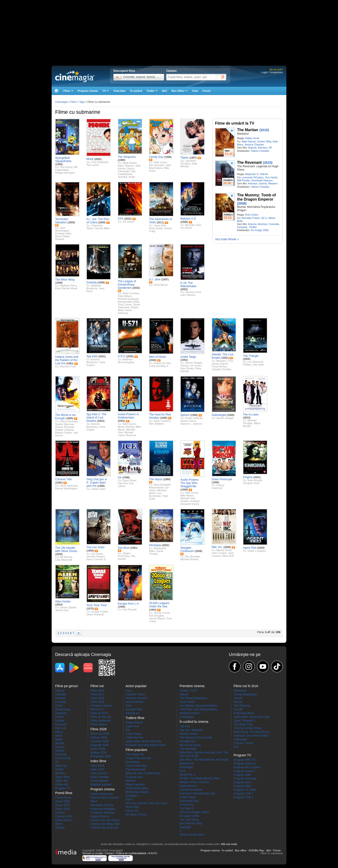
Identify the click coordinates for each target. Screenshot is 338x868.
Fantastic (242, 227)
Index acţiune (99, 773)
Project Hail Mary (136, 766)
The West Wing (65, 280)
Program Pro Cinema (247, 767)
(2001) (102, 356)
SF (270, 148)
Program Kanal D (244, 771)
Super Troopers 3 (244, 721)
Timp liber (119, 91)
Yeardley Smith (127, 177)
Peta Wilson (125, 296)
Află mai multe (229, 844)
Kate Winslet (189, 165)
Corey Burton (219, 366)
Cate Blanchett (64, 560)
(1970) (90, 609)
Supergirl (185, 827)
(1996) (101, 486)
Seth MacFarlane (160, 167)
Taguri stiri (62, 781)
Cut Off (238, 709)
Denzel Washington (66, 488)
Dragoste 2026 (100, 745)
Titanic (184, 158)
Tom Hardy (271, 177)
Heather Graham (190, 501)
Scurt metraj (63, 758)
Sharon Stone (188, 421)
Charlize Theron (136, 694)
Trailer (151, 160)
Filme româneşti (100, 721)
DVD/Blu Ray (256, 850)
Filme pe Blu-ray (101, 717)
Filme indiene (99, 724)
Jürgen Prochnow (124, 555)
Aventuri (263, 148)
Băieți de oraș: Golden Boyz (143, 773)
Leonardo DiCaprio (253, 177)
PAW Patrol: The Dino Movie (251, 732)
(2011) (160, 222)
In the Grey (186, 805)
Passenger (186, 767)
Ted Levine (93, 165)
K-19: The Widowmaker (188, 285)
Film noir (61, 728)
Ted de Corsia (162, 613)
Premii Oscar (63, 798)
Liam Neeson (188, 295)
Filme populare (136, 750)
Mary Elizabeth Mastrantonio (160, 486)
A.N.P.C (153, 853)
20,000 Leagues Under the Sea (159, 605)
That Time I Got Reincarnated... (199, 709)
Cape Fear (132, 726)
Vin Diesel (128, 222)
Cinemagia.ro (75, 76)
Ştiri (164, 91)
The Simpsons (127, 157)
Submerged (219, 415)
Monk (90, 159)
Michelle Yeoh (193, 225)
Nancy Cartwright (126, 170)
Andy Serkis (156, 228)
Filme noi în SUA (246, 686)
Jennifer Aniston (96, 556)
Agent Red (250, 548)
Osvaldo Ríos (134, 709)
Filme (73, 102)
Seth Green (160, 162)
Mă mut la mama (190, 745)
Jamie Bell (160, 225)
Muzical (60, 747)
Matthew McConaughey (126, 361)
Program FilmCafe (245, 779)
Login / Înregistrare (272, 72)
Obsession (240, 691)
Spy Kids (92, 356)
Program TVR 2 (243, 797)
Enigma (248, 477)
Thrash (238, 698)
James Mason (157, 618)
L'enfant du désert (191, 790)
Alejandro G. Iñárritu (257, 174)
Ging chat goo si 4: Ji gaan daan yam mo (97, 483)
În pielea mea (134, 777)
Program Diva (242, 782)
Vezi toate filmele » (227, 239)
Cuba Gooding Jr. (159, 366)
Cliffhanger (240, 739)
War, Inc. (217, 547)
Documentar (63, 709)
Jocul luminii (187, 702)
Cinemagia (61, 102)
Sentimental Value (137, 788)
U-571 (122, 356)
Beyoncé (131, 435)
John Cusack (219, 553)
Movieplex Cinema (102, 805)
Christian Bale (63, 233)
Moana (238, 702)
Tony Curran (125, 305)
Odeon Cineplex (260, 151)
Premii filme (64, 793)
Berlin (59, 824)
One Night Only (243, 724)
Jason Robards (95, 614)
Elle (128, 730)
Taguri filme (62, 777)
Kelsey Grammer (218, 487)
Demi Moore (161, 285)
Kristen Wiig (264, 141)
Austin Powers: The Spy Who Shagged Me (190, 483)
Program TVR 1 (243, 794)
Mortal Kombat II (190, 713)
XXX (121, 219)
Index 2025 (97, 769)
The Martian (248, 130)
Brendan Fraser (251, 218)
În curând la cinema (194, 722)
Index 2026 (97, 766)
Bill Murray (66, 557)
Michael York (188, 498)
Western (273, 183)
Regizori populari (101, 784)
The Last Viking (189, 820)
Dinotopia (155, 545)
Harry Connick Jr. (96, 559)
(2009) (71, 222)
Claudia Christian (222, 369)
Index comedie (100, 777)
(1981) (70, 363)
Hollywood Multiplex (103, 809)
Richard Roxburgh (128, 299)
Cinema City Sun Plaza (105, 820)
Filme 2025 (97, 702)
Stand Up (61, 766)
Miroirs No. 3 (188, 775)
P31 (236, 747)
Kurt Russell (129, 609)
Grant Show (129, 480)
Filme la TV (97, 709)
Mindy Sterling (126, 427)
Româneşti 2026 (101, 756)
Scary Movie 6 (188, 786)
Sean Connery (131, 293)
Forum (207, 91)
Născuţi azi (133, 713)
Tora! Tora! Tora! (96, 605)
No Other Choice (136, 815)
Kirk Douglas (156, 616)
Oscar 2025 (62, 805)
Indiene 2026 (98, 753)
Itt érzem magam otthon (194, 812)
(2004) (59, 554)
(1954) (153, 610)
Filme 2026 (97, 698)
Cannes (60, 813)
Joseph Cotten (100, 612)
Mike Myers (187, 495)
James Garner (220, 364)
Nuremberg (133, 762)
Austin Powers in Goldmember (128, 416)
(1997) (193, 158)
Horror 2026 (98, 749)
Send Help (132, 807)
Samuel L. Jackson (191, 424)
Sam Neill (258, 365)
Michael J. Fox (225, 361)
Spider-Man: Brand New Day (144, 741)
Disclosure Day (189, 801)
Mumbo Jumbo (189, 734)
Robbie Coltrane (65, 430)
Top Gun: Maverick (191, 730)
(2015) (264, 130)
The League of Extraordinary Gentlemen (127, 285)
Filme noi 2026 (100, 734)
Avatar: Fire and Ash (138, 758)
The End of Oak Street (248, 728)
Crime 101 (132, 811)
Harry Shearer (126, 166)
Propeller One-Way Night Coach (146, 745)
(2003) (136, 288)
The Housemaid (136, 769)
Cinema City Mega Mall (105, 824)
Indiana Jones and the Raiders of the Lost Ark (67, 360)
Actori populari (99, 781)
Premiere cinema (101, 706)
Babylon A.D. (188, 219)
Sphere (185, 415)
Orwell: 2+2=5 (188, 691)
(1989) (122, 160)
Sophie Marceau (65, 424)
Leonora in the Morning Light (198, 793)
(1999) (59, 164)
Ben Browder (193, 556)
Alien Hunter (63, 602)
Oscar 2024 (62, 809)
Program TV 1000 (245, 790)
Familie (60, 721)
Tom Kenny (66, 167)
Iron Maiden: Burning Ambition (198, 706)
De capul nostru (189, 816)
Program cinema (88, 91)
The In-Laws (251, 415)
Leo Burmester (155, 495)
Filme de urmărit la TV (235, 123)
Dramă (263, 183)
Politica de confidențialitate (131, 853)
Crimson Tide (63, 479)
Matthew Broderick (94, 287)
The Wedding (188, 749)
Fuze (183, 771)
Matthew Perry (68, 286)
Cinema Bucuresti (102, 794)
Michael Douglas (250, 422)
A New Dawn (134, 734)
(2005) (247, 359)
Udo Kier (123, 483)
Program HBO (242, 786)
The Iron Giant (95, 547)
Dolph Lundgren (257, 551)
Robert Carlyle (63, 433)
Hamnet (131, 781)
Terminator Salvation (62, 221)
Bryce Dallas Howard (62, 238)
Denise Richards (65, 427)
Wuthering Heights (137, 792)
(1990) (164, 418)
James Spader (68, 607)
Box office (241, 850)
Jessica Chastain (254, 145)
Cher (129, 706)
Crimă (59, 706)
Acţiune (252, 148)
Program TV (63, 788)
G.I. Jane (155, 279)
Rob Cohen (252, 215)
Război (60, 751)
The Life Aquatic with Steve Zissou (66, 549)
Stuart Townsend (129, 306)
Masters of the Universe (194, 782)
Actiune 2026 (99, 738)
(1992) (184, 360)
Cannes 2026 (63, 816)
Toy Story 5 (187, 808)
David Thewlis (156, 552)
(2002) (98, 159)
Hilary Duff (228, 556)
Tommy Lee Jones (191, 365)
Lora (128, 691)
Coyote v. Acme (243, 743)
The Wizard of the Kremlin (196, 738)
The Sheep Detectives (193, 698)
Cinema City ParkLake (104, 828)
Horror (59, 732)
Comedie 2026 (100, 741)
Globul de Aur (64, 820)
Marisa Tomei (224, 550)
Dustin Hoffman (194, 418)
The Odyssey (242, 706)
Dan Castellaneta (127, 173)
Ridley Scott (252, 138)
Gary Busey (187, 368)
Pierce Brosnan (69, 421)
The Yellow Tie (135, 754)
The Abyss (156, 479)
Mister (59, 739)
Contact (109, 853)
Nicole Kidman (135, 702)
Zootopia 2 (132, 796)
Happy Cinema (100, 816)
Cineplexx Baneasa (102, 813)
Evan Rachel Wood (66, 288)
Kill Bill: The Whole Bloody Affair (200, 778)
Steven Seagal (194, 363)
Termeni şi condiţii (92, 853)
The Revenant (249, 162)
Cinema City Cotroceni (104, 798)
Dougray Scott (251, 483)
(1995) (59, 483)
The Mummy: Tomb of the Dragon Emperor (256, 197)
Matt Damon (249, 141)
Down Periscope (222, 479)
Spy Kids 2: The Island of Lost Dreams (96, 418)
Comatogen (187, 717)
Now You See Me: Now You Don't (146, 803)
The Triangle (251, 356)
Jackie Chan (98, 489)
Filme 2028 (97, 691)
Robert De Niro (162, 363)
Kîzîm (129, 799)
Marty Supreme (135, 784)
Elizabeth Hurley (190, 504)
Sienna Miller (102, 228)
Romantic (61, 754)
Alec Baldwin (156, 424)
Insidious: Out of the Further (251, 736)
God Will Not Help (191, 823)
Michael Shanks (189, 559)
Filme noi (97, 686)
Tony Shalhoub (100, 162)
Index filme (98, 761)
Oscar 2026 (62, 801)
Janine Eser (62, 610)
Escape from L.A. (129, 604)
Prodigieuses (188, 741)
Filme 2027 (97, 694)
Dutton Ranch (134, 723)
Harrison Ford (193, 292)
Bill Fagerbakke (66, 168)
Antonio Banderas (93, 361)
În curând (136, 91)
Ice (120, 477)
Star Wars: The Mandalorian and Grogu (204, 760)
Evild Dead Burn (244, 713)
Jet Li (264, 218)
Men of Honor (158, 357)
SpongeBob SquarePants (63, 160)
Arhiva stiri (62, 784)
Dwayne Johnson (136, 698)
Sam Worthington (62, 229)
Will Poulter (244, 180)
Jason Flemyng (125, 312)
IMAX (94, 801)
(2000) (130, 356)
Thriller (253, 227)
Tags (82, 102)
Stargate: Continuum (187, 549)
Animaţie (61, 694)
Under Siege (188, 357)
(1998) (168, 157)
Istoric (59, 736)
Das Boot (124, 548)
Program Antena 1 (245, 764)
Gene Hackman (69, 486)
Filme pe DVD (99, 713)
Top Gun (185, 726)
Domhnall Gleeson (262, 180)
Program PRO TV (245, 760)
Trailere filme (135, 718)
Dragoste (61, 713)
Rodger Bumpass (65, 173)
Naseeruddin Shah (129, 302)
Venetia (60, 828)
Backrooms (187, 763)
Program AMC (242, 775)
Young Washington (245, 694)
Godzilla (91, 282)
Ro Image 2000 (260, 230)
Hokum (184, 694)
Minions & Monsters (192, 835)
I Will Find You (134, 738)
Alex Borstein (157, 165)
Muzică (60, 743)
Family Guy (156, 157)
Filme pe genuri (67, 686)
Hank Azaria (129, 163)
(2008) (242, 203)
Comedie (274, 224)
